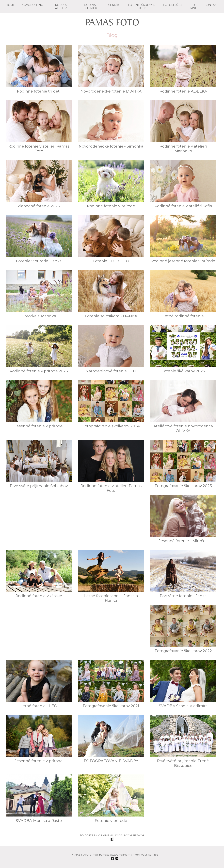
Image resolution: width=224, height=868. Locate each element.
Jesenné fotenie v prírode (39, 404)
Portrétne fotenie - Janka (183, 574)
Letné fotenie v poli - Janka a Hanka (111, 576)
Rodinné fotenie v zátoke (39, 574)
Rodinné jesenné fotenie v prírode (183, 239)
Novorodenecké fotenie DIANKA (111, 69)
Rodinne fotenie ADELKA (183, 69)
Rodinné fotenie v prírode (111, 184)
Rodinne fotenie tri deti (39, 69)
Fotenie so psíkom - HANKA (111, 294)
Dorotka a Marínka (39, 294)
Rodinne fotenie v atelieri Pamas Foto (39, 127)
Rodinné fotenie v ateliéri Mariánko (183, 127)
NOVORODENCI (33, 5)
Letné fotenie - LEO (39, 684)
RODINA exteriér (90, 7)
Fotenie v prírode (111, 799)
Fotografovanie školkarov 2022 (183, 629)
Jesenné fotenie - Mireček (183, 519)
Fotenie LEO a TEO (111, 239)
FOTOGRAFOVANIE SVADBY (111, 739)
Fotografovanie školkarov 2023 (183, 464)
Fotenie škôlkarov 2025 (183, 349)
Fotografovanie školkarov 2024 (111, 404)
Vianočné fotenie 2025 (39, 184)
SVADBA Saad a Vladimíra (183, 684)
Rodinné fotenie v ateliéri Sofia (183, 184)
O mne (194, 7)
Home (10, 5)
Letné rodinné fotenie (183, 294)
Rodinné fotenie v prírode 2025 (39, 349)
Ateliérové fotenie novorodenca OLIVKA (183, 406)
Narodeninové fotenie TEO (111, 349)
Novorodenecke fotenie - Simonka (111, 124)
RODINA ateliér (61, 7)
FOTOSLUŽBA (173, 5)
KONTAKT (211, 5)
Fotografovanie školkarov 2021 (111, 684)
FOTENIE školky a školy (141, 7)
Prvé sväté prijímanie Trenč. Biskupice (183, 741)
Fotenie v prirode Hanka (39, 239)
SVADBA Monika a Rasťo (39, 799)
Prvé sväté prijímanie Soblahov (39, 464)
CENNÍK (114, 5)
